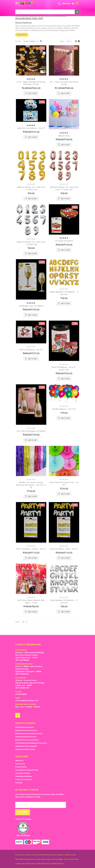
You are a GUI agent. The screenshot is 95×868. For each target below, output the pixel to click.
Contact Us (20, 764)
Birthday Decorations (25, 727)
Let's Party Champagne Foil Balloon (31, 431)
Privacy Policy (21, 767)
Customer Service (23, 773)
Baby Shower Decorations (26, 730)
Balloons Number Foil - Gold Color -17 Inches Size (31, 188)
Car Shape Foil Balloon (64, 241)
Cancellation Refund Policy (27, 770)
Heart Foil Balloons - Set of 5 (31, 350)
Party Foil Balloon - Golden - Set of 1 (31, 549)
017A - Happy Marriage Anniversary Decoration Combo (31, 83)
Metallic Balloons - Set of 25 (64, 409)
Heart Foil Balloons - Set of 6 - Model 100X (64, 368)
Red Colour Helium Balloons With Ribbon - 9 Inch (31, 601)
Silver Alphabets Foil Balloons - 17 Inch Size (64, 601)
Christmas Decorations (25, 749)
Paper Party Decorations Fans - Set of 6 (64, 484)
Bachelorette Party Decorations (29, 733)
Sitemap (19, 783)
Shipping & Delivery (24, 776)
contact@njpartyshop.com (27, 700)
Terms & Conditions (24, 779)
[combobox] (48, 12)
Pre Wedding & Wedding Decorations (31, 743)
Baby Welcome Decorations (27, 740)
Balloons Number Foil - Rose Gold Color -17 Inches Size (64, 188)
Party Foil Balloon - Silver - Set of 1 (64, 549)
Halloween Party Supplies (26, 746)
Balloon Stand (64, 136)
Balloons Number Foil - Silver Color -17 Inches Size (31, 243)
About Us (19, 760)
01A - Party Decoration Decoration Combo (64, 83)
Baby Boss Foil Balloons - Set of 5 (31, 128)
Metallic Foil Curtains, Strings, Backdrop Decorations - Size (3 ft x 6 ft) (31, 485)
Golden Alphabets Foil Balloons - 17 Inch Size (64, 293)
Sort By (18, 41)
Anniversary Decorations (26, 737)
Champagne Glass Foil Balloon (31, 306)
